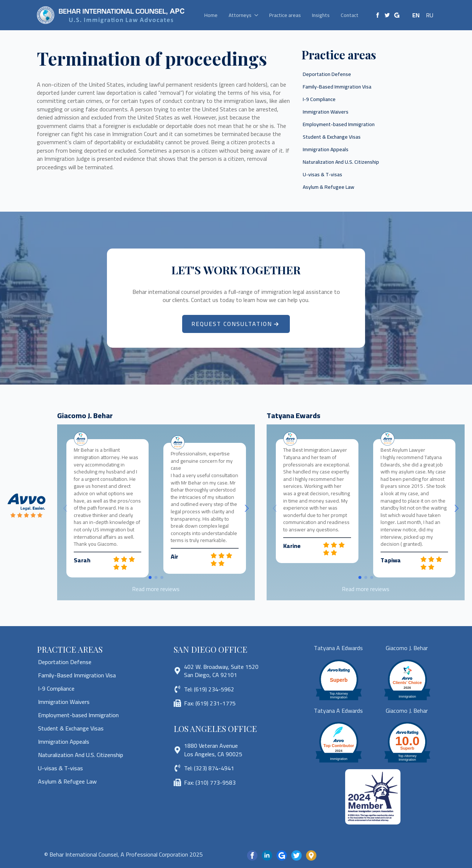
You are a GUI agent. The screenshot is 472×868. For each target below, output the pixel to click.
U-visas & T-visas (322, 174)
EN (416, 15)
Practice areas (285, 15)
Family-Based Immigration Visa (337, 87)
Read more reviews (156, 589)
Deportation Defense (327, 74)
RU (430, 15)
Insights (321, 15)
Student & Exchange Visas (332, 137)
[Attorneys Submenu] (258, 15)
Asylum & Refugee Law (329, 187)
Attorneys (240, 15)
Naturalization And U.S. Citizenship (341, 162)
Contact (350, 15)
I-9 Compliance (319, 99)
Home (211, 15)
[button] (247, 508)
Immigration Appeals (326, 149)
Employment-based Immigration (339, 124)
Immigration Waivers (326, 112)
